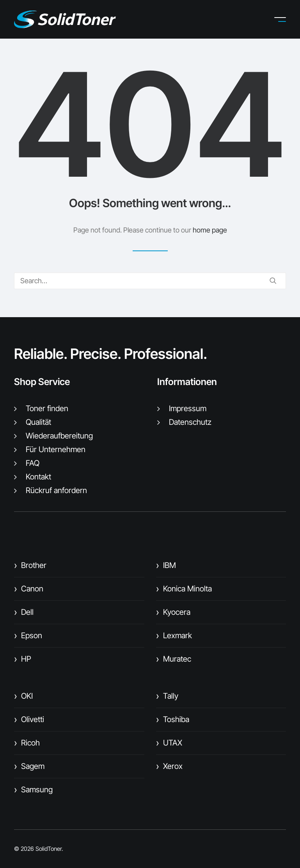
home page (210, 230)
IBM (166, 565)
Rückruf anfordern (56, 490)
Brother (30, 565)
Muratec (174, 659)
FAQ (33, 463)
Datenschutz (190, 422)
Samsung (33, 790)
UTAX (169, 743)
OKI (23, 696)
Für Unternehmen (56, 449)
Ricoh (27, 743)
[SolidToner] (65, 19)
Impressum (188, 408)
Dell (24, 612)
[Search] (150, 281)
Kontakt (38, 477)
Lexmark (174, 635)
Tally (167, 696)
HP (23, 659)
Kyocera (173, 612)
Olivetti (29, 719)
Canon (29, 589)
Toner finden (47, 408)
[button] (286, 20)
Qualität (38, 422)
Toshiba (173, 719)
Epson (28, 635)
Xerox (169, 766)
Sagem (29, 766)
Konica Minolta (184, 589)
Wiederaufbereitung (59, 436)
